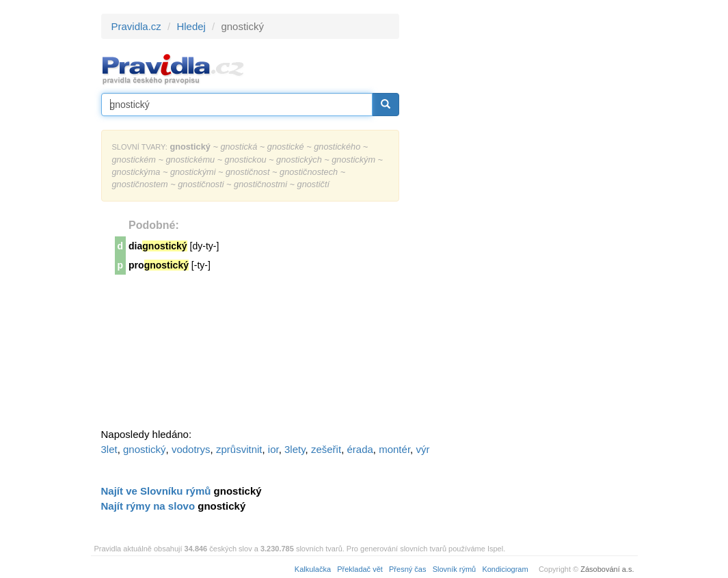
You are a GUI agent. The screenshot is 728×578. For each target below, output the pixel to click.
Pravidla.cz (136, 26)
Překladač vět (360, 569)
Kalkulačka (313, 569)
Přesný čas (407, 569)
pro (159, 265)
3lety (295, 449)
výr (422, 449)
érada (360, 449)
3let (109, 449)
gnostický (145, 449)
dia (158, 246)
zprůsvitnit (239, 449)
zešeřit (326, 449)
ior (273, 449)
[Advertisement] (522, 219)
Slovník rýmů (455, 569)
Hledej (191, 26)
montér (394, 449)
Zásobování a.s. (607, 569)
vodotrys (191, 449)
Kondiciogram (505, 569)
